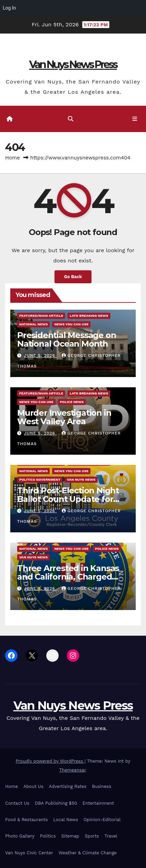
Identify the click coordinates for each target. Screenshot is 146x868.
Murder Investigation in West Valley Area (64, 417)
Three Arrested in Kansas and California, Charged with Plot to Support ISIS (68, 577)
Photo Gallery (20, 836)
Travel (111, 836)
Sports (92, 836)
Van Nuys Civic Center (29, 853)
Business (101, 786)
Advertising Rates (68, 786)
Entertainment (98, 803)
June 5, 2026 (40, 355)
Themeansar (72, 770)
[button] (71, 119)
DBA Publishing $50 (56, 803)
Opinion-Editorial (102, 820)
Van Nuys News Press (73, 64)
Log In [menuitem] (9, 8)
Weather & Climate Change (88, 853)
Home (13, 158)
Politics (48, 836)
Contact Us (17, 803)
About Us (33, 786)
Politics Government (40, 480)
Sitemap (70, 836)
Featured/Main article (41, 316)
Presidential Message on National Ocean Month (66, 339)
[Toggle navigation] (135, 119)
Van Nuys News (81, 480)
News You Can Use (71, 324)
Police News (72, 402)
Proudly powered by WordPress (50, 761)
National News (33, 324)
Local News (65, 820)
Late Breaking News (89, 316)
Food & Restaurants (26, 820)
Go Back (73, 277)
